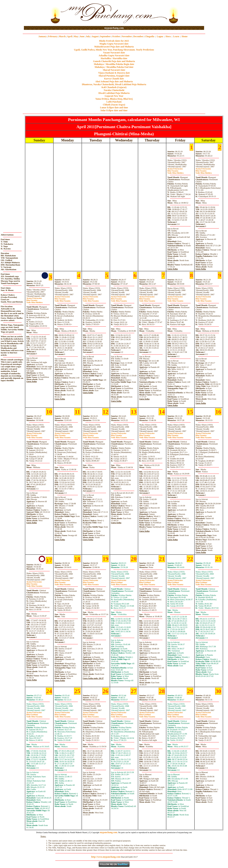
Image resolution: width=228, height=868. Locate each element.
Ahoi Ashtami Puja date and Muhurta (114, 82)
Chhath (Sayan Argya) (114, 105)
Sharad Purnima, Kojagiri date (114, 76)
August (95, 36)
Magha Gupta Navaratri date (114, 44)
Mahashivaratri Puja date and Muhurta (114, 47)
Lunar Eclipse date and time (114, 108)
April (69, 36)
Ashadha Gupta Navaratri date (114, 55)
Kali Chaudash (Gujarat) (114, 87)
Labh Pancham (114, 102)
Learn (176, 36)
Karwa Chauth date (114, 79)
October (116, 36)
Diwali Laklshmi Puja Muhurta (114, 93)
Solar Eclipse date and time (114, 110)
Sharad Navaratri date (114, 70)
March (62, 36)
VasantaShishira (175, 172)
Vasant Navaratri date (114, 53)
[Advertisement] (36, 13)
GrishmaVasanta (119, 583)
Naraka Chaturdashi (114, 90)
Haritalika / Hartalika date (114, 58)
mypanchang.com (114, 28)
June (82, 36)
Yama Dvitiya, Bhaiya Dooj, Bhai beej (114, 99)
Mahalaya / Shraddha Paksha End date (114, 67)
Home (185, 36)
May (76, 36)
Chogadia (149, 36)
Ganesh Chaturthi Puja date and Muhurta (114, 61)
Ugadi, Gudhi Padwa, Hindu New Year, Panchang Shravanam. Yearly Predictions (114, 50)
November (127, 36)
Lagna (160, 36)
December (138, 36)
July (88, 36)
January (42, 36)
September (105, 36)
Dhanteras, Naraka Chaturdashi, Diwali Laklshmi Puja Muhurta (114, 84)
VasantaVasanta (62, 300)
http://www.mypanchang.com (106, 857)
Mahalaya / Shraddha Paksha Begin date (114, 64)
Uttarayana (175, 169)
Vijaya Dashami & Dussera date (114, 73)
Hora (168, 36)
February (53, 36)
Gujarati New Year (114, 96)
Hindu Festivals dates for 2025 (114, 41)
